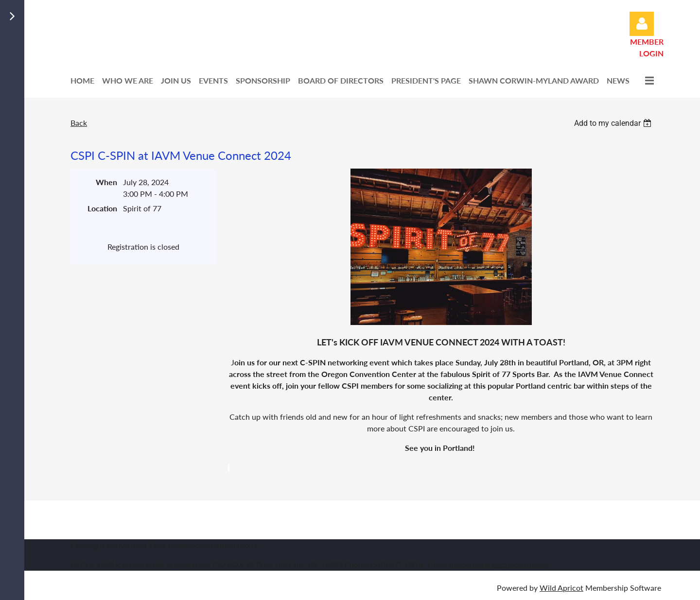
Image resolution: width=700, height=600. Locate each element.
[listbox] (614, 123)
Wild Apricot (561, 588)
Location (102, 208)
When (106, 182)
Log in (642, 24)
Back (79, 123)
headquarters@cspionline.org (499, 564)
